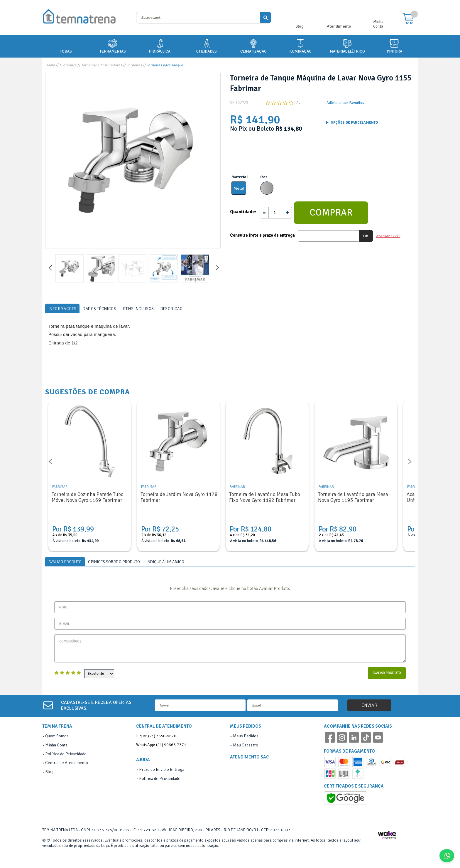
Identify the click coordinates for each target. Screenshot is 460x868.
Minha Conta (378, 24)
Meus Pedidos (246, 736)
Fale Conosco (449, 856)
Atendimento (339, 26)
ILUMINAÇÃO (300, 46)
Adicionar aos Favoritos (345, 103)
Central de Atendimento (67, 763)
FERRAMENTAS (113, 46)
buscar (266, 17)
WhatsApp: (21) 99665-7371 (161, 745)
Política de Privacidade (66, 754)
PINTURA (394, 46)
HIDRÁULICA (160, 46)
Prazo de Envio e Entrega (162, 769)
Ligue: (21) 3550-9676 (156, 736)
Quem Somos (57, 736)
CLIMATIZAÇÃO (253, 46)
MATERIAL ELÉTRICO (347, 46)
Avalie (301, 103)
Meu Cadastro (246, 745)
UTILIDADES (207, 46)
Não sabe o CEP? (388, 236)
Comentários (230, 648)
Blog (300, 26)
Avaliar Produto (387, 673)
